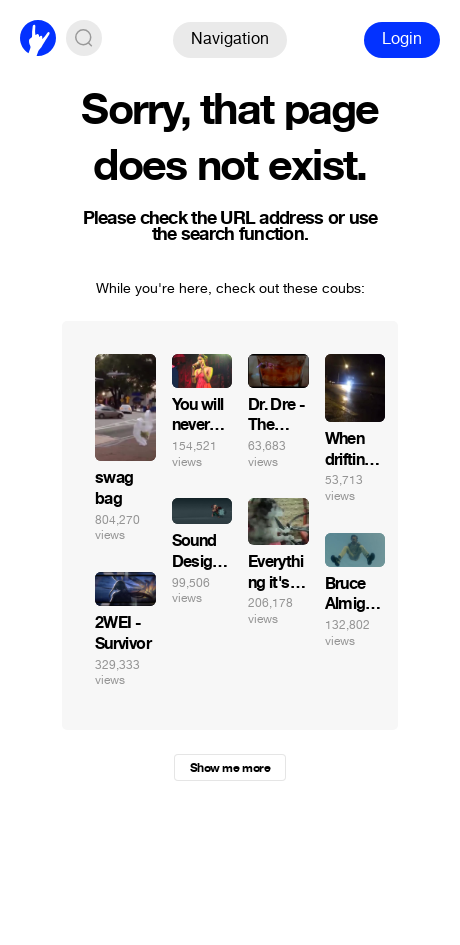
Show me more (230, 768)
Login (402, 38)
